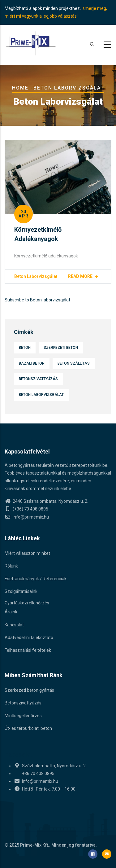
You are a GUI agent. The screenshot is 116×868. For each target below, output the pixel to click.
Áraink (11, 612)
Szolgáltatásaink (21, 591)
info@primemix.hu (27, 517)
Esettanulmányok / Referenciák (36, 579)
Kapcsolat (14, 625)
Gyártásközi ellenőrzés (27, 603)
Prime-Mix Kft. (35, 845)
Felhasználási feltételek (28, 650)
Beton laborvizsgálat (36, 276)
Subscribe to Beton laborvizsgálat (37, 300)
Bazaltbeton (32, 363)
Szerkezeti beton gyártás (29, 690)
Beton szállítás (74, 363)
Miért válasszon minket (27, 553)
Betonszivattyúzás (38, 379)
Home (20, 88)
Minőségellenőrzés (23, 716)
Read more (80, 276)
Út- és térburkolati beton (28, 728)
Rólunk (11, 566)
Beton (25, 348)
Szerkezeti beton (61, 348)
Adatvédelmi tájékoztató (29, 638)
